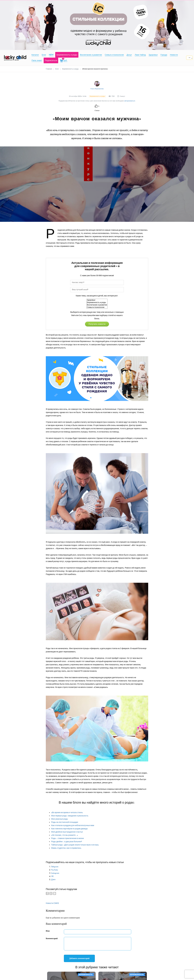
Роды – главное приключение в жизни (67, 838)
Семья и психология (97, 307)
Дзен (53, 880)
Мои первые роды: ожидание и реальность (70, 816)
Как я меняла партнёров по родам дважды (69, 829)
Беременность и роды (97, 303)
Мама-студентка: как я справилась (66, 848)
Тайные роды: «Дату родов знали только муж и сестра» (75, 845)
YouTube (55, 870)
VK (52, 876)
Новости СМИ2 (52, 903)
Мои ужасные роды (60, 819)
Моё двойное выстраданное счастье (67, 832)
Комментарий (52, 938)
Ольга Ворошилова (97, 89)
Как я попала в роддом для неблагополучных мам (73, 825)
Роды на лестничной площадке (65, 822)
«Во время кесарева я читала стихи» (67, 813)
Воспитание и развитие (97, 305)
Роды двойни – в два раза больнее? (67, 842)
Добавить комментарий (79, 958)
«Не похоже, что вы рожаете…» (65, 835)
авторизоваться (130, 101)
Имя (48, 931)
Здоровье (97, 300)
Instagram (55, 873)
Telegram (55, 867)
